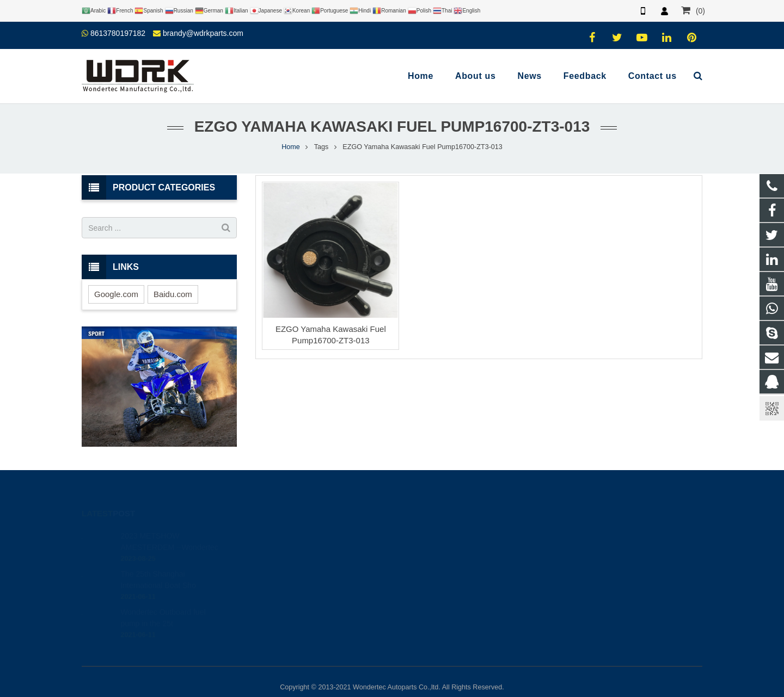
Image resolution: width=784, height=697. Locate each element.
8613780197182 (118, 33)
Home (291, 147)
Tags (321, 147)
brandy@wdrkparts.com (203, 33)
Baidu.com (173, 294)
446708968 (430, 533)
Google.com (116, 294)
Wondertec (428, 596)
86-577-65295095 (438, 564)
